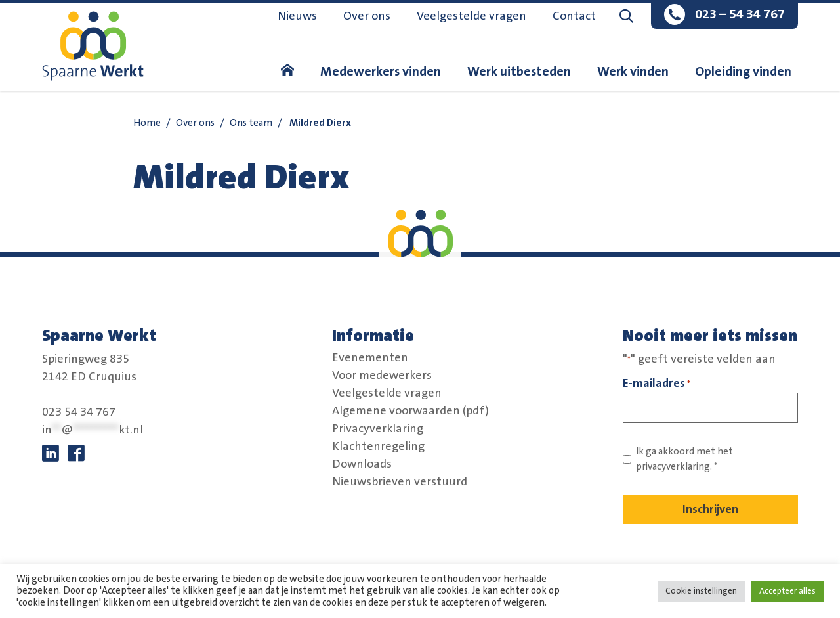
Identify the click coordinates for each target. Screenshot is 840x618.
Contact (574, 16)
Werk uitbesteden (519, 72)
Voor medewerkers (382, 376)
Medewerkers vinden (381, 72)
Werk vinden (633, 72)
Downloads (362, 464)
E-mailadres (657, 384)
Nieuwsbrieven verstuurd (400, 482)
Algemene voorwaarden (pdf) (410, 411)
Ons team (251, 123)
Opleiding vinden (743, 72)
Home (147, 123)
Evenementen (370, 358)
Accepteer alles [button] (787, 591)
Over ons (367, 16)
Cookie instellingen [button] (701, 591)
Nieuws (297, 16)
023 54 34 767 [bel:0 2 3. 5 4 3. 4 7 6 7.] (79, 412)
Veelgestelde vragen (472, 16)
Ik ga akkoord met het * (684, 459)
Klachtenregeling (378, 447)
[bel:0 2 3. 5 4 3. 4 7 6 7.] (724, 16)
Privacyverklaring (378, 429)
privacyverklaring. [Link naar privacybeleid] (674, 467)
